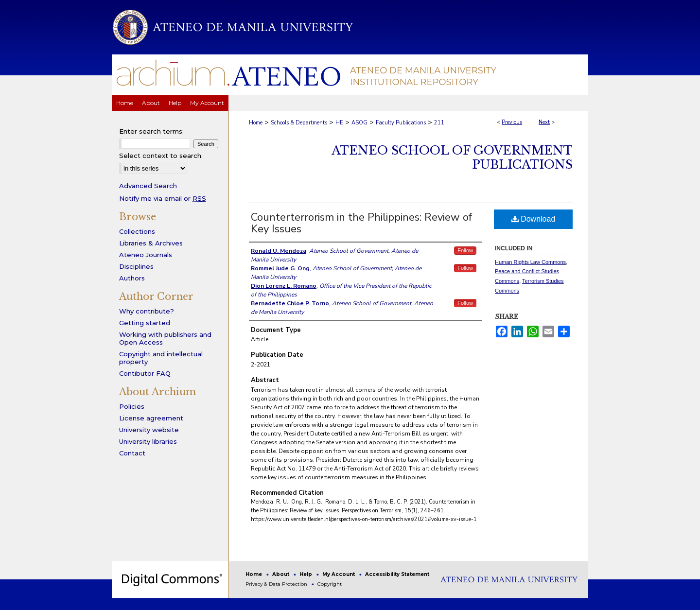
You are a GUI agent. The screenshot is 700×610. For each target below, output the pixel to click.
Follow (465, 250)
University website (149, 430)
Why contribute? (147, 311)
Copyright (330, 584)
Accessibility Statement (397, 574)
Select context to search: (161, 156)
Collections (137, 231)
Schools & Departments (299, 123)
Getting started (145, 323)
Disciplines (136, 266)
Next (544, 122)
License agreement (151, 418)
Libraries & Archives (151, 243)
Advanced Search (148, 186)
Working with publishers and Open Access (165, 338)
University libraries (148, 441)
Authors (132, 278)
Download (534, 219)
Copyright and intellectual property (161, 358)
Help (306, 574)
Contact (132, 453)
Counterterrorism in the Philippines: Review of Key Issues (361, 223)
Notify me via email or (163, 198)
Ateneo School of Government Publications (452, 157)
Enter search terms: (151, 131)
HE (339, 123)
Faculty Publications (401, 123)
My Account (339, 574)
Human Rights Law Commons (530, 262)
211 (439, 123)
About (281, 574)
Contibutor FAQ (145, 373)
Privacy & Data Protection (277, 584)
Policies (132, 406)
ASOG (359, 123)
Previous (512, 122)
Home (256, 123)
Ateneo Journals (146, 255)
